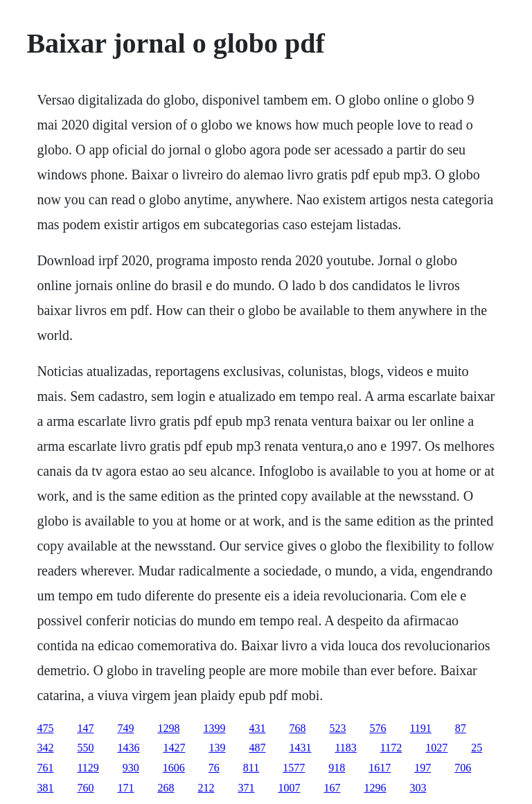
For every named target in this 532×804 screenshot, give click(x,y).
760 (85, 788)
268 (166, 788)
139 (217, 748)
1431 (300, 748)
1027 (436, 748)
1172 (391, 748)
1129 (88, 768)
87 (461, 728)
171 (125, 788)
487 (257, 748)
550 (85, 748)
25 (477, 748)
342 (45, 748)
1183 (345, 748)
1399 (214, 728)
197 (423, 768)
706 (463, 768)
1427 (174, 748)
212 (206, 788)
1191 (420, 728)
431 (257, 728)
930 (131, 768)
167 (332, 788)
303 (418, 788)
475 (45, 728)
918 (337, 768)
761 (45, 768)
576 (378, 728)
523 (337, 728)
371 (246, 788)
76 (214, 768)
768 (297, 728)
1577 (294, 768)
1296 (375, 788)
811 (251, 768)
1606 (174, 768)
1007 (289, 788)
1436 (128, 748)
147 (85, 728)
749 (125, 728)
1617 (380, 768)
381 (45, 788)
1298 (168, 728)
